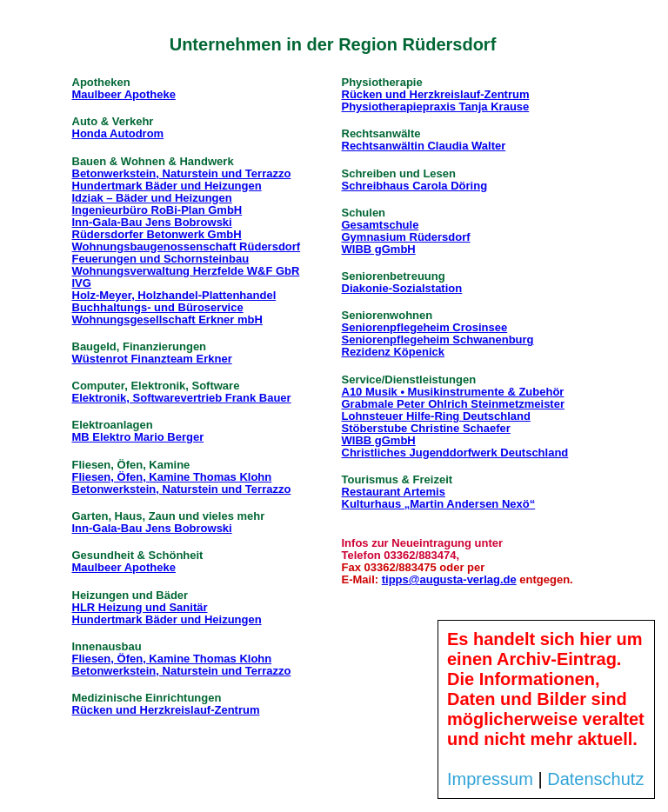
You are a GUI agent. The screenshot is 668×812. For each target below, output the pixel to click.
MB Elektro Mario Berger (138, 437)
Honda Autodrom (118, 133)
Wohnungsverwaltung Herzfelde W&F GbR (186, 271)
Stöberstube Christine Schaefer (426, 428)
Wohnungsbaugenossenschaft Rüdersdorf (187, 246)
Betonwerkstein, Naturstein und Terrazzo (182, 173)
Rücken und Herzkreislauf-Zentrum (166, 710)
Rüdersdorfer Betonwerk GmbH (157, 234)
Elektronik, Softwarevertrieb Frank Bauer (182, 398)
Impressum (490, 779)
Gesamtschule (381, 225)
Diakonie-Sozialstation (402, 288)
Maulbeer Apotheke (124, 94)
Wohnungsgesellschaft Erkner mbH (167, 319)
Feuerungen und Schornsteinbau (161, 259)
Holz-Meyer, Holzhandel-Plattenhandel (174, 295)
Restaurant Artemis (394, 492)
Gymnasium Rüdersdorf (406, 237)
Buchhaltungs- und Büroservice (158, 307)
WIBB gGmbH (379, 249)
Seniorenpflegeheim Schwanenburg (438, 339)
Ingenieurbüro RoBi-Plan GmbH (157, 210)
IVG (82, 283)
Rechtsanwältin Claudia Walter (424, 146)
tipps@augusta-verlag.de (449, 579)
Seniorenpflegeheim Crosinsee (425, 327)
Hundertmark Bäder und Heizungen (167, 186)
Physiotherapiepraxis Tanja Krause (436, 106)
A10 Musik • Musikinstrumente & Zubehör (453, 392)
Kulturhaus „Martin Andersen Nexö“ (439, 504)
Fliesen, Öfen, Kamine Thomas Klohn (172, 477)
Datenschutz (595, 779)
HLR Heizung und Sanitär (140, 607)
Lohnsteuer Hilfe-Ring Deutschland (436, 416)
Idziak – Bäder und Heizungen (152, 198)
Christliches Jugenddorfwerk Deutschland (455, 453)
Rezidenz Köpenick (393, 352)
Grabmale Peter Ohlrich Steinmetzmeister (453, 404)
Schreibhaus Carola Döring (415, 186)
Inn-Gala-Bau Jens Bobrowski (152, 222)
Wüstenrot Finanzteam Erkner (152, 359)
